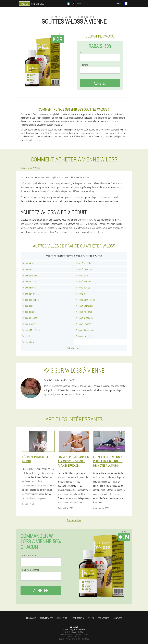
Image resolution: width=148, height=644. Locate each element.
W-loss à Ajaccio (29, 281)
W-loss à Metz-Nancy (32, 330)
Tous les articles (74, 520)
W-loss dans (28, 336)
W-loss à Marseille (83, 263)
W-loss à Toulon (29, 324)
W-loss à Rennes (30, 318)
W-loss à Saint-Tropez (85, 300)
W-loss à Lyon (82, 276)
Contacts (118, 618)
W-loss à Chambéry (31, 300)
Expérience (62, 618)
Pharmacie (31, 618)
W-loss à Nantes (29, 312)
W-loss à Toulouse (84, 269)
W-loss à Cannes (30, 276)
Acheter (100, 83)
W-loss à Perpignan (84, 312)
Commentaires (47, 618)
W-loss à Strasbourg (85, 318)
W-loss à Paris (28, 263)
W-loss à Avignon (83, 281)
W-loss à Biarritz (83, 288)
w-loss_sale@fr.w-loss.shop (74, 630)
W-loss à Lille (28, 306)
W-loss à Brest (82, 294)
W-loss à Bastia (29, 288)
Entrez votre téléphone (30, 570)
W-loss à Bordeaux (30, 294)
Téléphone (84, 65)
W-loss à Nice (28, 269)
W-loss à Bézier (29, 342)
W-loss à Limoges (83, 324)
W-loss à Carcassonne (85, 330)
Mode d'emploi (78, 618)
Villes (91, 618)
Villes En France (74, 348)
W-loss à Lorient (83, 336)
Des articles (104, 618)
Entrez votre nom (28, 555)
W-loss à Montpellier (85, 306)
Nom (82, 52)
